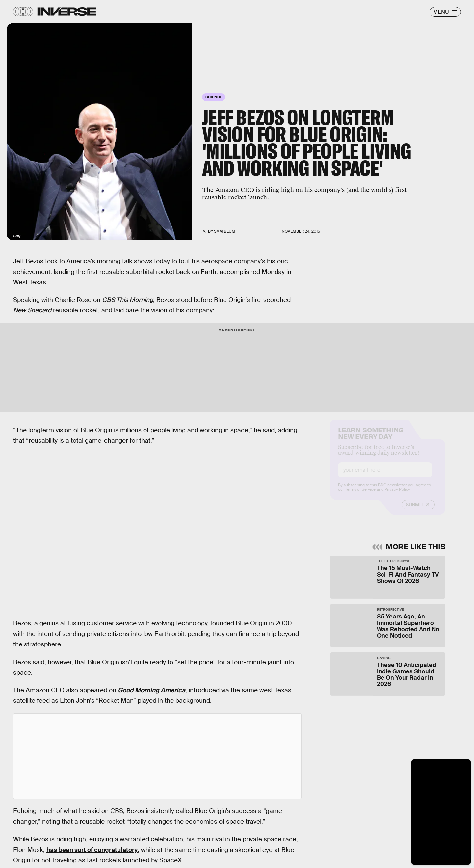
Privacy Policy (397, 495)
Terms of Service (360, 495)
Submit (415, 510)
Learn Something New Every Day (371, 438)
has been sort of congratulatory (92, 850)
